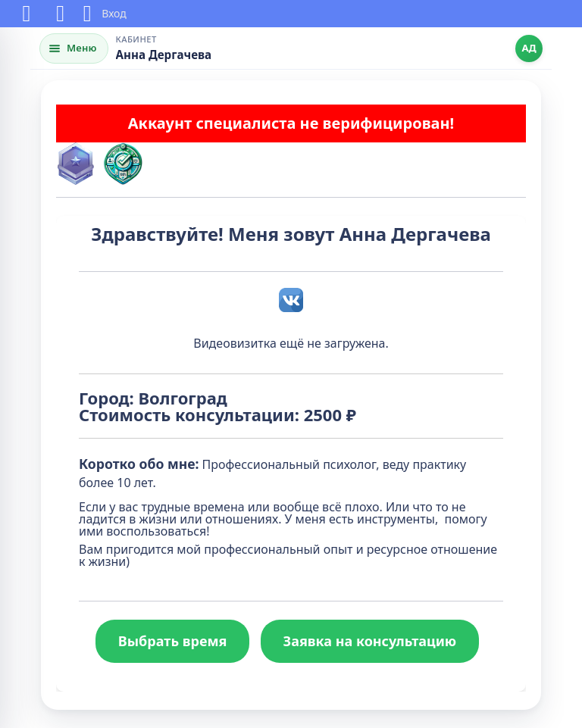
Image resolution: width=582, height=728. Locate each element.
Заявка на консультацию (370, 641)
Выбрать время (173, 641)
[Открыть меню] (74, 48)
